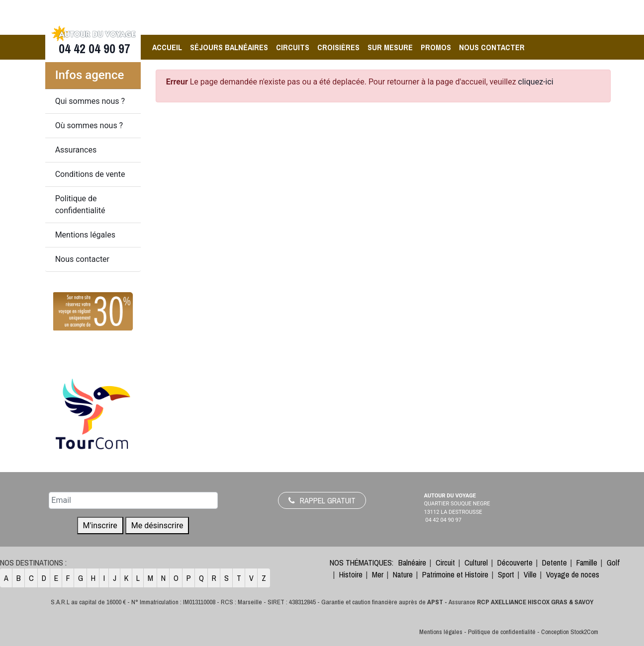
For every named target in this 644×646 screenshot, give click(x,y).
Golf (613, 563)
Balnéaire (412, 563)
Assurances (76, 150)
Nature (403, 574)
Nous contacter (492, 47)
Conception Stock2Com (570, 632)
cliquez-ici (536, 82)
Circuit (445, 563)
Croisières (338, 47)
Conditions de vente (90, 174)
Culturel (476, 563)
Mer (378, 574)
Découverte (515, 563)
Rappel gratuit (322, 500)
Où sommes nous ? (89, 125)
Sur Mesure (390, 47)
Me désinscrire (157, 525)
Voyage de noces (573, 574)
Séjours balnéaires (229, 47)
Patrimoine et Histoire (455, 574)
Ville (530, 574)
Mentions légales (85, 235)
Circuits (293, 47)
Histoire (351, 574)
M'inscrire (100, 525)
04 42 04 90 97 (93, 49)
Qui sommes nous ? (90, 101)
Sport (506, 574)
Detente (554, 563)
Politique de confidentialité (80, 204)
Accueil (167, 47)
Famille (587, 563)
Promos (436, 47)
